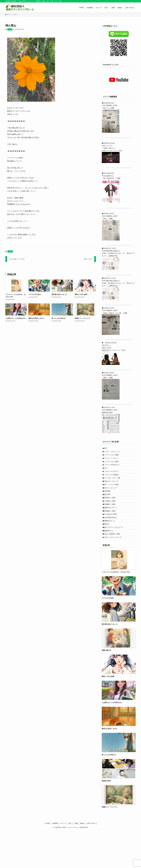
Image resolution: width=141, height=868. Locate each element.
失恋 (70, 861)
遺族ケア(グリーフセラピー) (114, 560)
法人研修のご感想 (111, 523)
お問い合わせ (91, 861)
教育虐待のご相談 (111, 519)
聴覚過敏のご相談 (111, 537)
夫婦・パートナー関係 (112, 500)
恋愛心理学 (108, 514)
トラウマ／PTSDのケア (113, 472)
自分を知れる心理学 (112, 542)
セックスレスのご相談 (112, 468)
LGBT (107, 449)
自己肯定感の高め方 (112, 546)
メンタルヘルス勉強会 (112, 486)
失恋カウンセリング (112, 505)
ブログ (10, 29)
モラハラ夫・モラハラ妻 (113, 491)
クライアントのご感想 (112, 458)
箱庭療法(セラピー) (111, 532)
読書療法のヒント (111, 551)
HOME (48, 861)
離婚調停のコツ (110, 565)
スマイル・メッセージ (112, 463)
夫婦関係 (55, 861)
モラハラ (63, 861)
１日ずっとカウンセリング (114, 574)
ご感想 (76, 861)
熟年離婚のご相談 (111, 528)
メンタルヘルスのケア (112, 481)
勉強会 (82, 861)
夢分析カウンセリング (112, 495)
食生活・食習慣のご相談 (113, 570)
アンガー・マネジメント (113, 454)
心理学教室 (108, 509)
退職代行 (108, 556)
